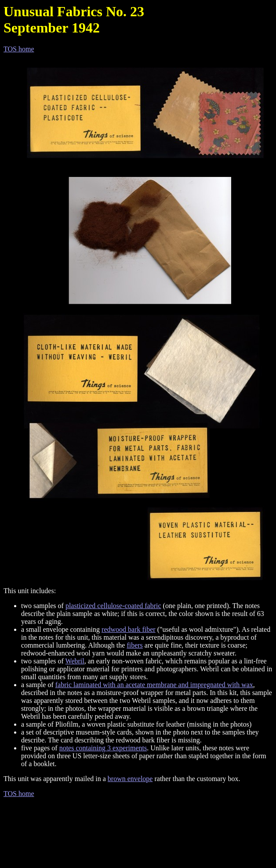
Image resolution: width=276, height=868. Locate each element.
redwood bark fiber (129, 629)
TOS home (19, 49)
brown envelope (130, 779)
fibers (134, 645)
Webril (75, 661)
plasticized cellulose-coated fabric (113, 606)
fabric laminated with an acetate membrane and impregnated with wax (154, 685)
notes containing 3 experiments (103, 748)
